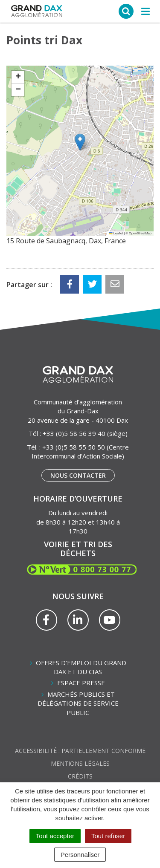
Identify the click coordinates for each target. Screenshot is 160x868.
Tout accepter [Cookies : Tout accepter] (55, 836)
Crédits (80, 776)
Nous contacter (78, 475)
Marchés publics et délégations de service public (78, 703)
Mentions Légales (80, 763)
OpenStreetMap (140, 233)
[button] (80, 142)
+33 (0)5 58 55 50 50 (74, 447)
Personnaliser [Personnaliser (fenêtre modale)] (80, 855)
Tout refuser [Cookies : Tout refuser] (108, 836)
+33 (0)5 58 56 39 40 (74, 433)
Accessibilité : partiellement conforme (80, 751)
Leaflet (116, 233)
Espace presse (81, 683)
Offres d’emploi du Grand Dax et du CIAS (81, 667)
